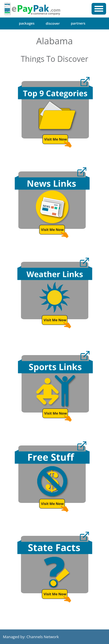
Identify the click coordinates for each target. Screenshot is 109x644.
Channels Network (43, 637)
